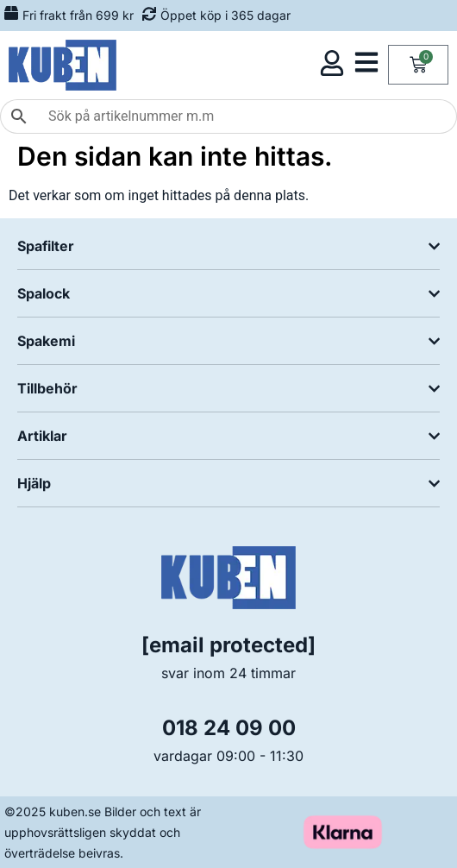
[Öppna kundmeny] (332, 63)
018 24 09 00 (229, 728)
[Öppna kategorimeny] (366, 62)
